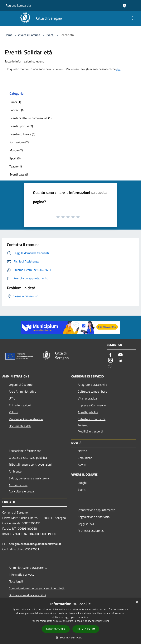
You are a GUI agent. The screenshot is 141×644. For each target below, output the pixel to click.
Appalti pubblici (88, 412)
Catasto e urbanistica (92, 419)
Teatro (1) (16, 166)
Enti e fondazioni (20, 405)
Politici (13, 412)
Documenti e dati (20, 426)
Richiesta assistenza (91, 531)
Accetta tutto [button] (56, 629)
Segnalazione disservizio (94, 517)
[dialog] (70, 621)
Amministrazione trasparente (28, 568)
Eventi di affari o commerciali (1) (30, 118)
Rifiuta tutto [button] (86, 629)
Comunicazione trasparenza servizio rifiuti (37, 588)
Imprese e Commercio (92, 405)
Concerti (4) (17, 110)
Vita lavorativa (87, 398)
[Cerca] (133, 18)
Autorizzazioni (18, 485)
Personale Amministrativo (26, 419)
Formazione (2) (19, 142)
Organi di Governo (21, 385)
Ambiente (15, 471)
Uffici (12, 398)
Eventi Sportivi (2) (21, 126)
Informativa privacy (22, 574)
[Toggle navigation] (8, 18)
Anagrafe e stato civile (92, 385)
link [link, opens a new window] (107, 621)
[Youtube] (120, 355)
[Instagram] (110, 361)
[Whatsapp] (110, 366)
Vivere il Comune (29, 35)
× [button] (137, 602)
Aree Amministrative (22, 391)
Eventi (50, 35)
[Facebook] (110, 355)
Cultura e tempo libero (92, 391)
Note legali (16, 581)
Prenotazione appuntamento (96, 510)
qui (118, 69)
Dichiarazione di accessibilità (27, 595)
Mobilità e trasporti (90, 431)
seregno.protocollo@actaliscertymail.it (35, 544)
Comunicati (85, 458)
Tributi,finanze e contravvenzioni (30, 464)
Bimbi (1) (15, 102)
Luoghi (82, 483)
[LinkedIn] (120, 361)
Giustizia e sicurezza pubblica (28, 458)
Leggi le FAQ (86, 524)
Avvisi (82, 465)
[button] (70, 637)
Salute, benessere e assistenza (29, 478)
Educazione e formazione (25, 451)
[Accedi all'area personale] (125, 6)
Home (8, 35)
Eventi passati (19, 174)
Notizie (82, 451)
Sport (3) (15, 158)
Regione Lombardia (18, 5)
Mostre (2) (16, 150)
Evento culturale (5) (22, 134)
